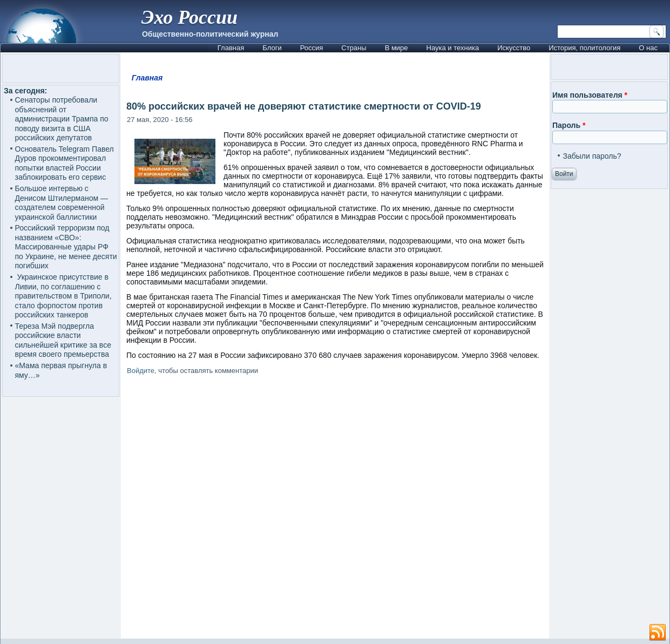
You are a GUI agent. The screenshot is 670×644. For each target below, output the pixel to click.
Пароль (569, 125)
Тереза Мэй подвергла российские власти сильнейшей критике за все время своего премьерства (63, 340)
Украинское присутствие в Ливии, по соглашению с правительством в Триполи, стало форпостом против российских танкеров (63, 296)
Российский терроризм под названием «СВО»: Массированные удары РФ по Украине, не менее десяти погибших (66, 247)
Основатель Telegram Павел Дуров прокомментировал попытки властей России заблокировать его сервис (65, 163)
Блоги (272, 48)
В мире (397, 48)
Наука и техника (453, 48)
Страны (354, 48)
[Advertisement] (335, 509)
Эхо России (190, 17)
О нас (648, 48)
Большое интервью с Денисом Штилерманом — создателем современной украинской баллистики (62, 203)
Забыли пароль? (592, 156)
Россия (312, 48)
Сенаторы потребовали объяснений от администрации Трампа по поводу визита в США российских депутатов (62, 119)
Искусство (514, 48)
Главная (231, 48)
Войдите (141, 371)
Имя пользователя (590, 95)
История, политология (584, 48)
